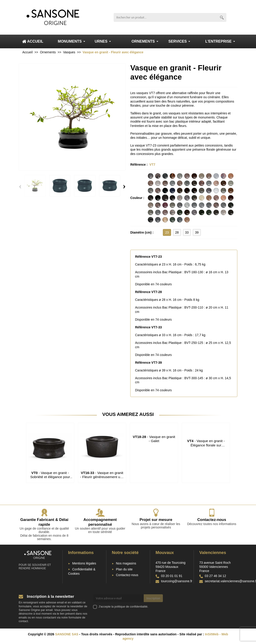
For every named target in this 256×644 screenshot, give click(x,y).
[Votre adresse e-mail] (119, 598)
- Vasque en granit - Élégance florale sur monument (206, 445)
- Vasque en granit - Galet (154, 439)
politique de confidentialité (131, 607)
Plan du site (124, 569)
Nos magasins (126, 563)
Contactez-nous (127, 575)
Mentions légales (84, 563)
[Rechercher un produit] (165, 17)
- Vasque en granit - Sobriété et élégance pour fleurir (50, 477)
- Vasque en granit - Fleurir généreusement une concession (102, 477)
